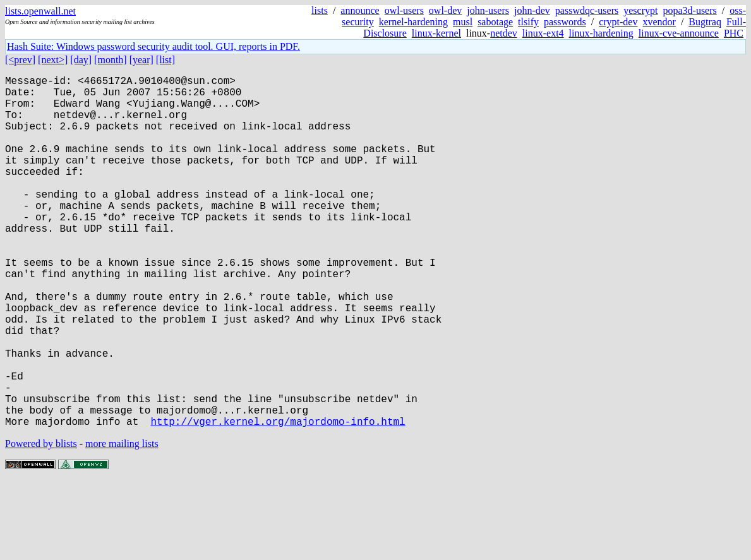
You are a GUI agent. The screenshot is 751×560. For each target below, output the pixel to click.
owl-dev (445, 10)
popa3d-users (689, 10)
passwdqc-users (587, 10)
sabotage (495, 22)
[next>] (53, 60)
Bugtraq (705, 22)
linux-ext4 (543, 33)
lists (320, 10)
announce (360, 10)
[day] (81, 60)
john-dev (532, 10)
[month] (111, 60)
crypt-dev (618, 22)
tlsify (528, 22)
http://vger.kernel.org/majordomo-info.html (278, 499)
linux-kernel (436, 33)
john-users (488, 10)
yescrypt (640, 10)
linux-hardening (601, 33)
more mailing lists (122, 522)
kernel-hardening (413, 22)
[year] (141, 60)
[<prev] (20, 60)
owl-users (404, 10)
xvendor (659, 22)
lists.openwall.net (40, 11)
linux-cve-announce (679, 33)
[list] (165, 60)
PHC (734, 33)
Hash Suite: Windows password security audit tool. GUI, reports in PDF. (153, 46)
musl (463, 22)
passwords (565, 22)
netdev (504, 33)
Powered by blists (41, 522)
